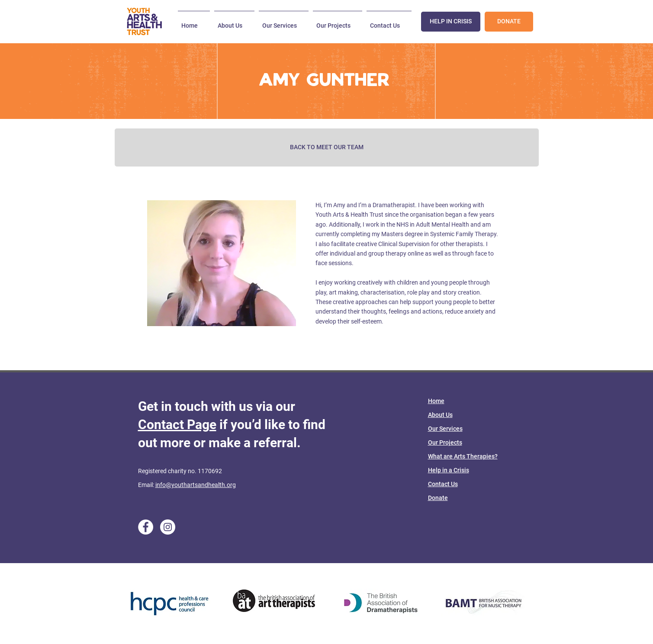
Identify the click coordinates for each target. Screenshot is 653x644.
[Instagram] (168, 527)
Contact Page (177, 425)
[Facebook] (146, 527)
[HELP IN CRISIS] (451, 22)
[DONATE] (509, 22)
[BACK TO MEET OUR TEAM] (327, 147)
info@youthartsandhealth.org (196, 485)
